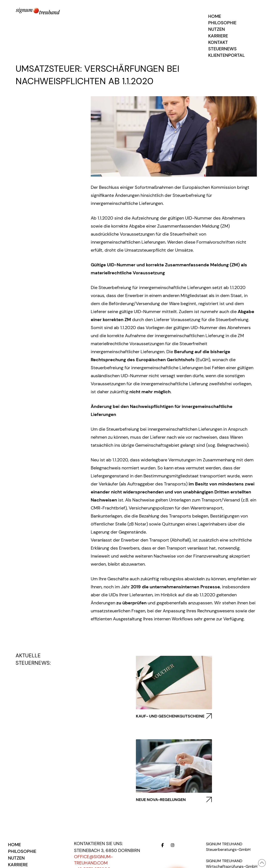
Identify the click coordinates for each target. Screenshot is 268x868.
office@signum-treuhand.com (93, 860)
